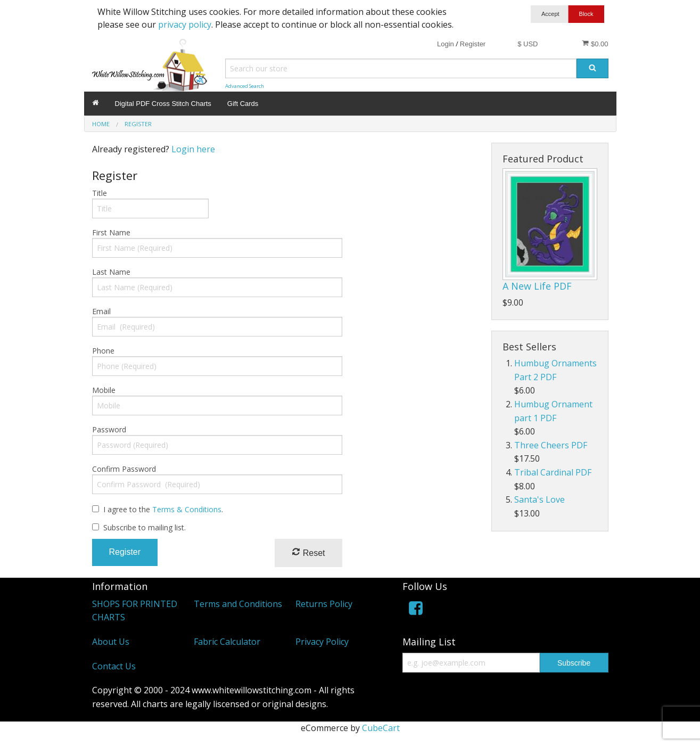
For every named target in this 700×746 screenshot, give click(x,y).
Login (446, 44)
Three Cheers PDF (551, 445)
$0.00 (595, 44)
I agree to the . (163, 509)
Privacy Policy (322, 642)
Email (101, 311)
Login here (193, 149)
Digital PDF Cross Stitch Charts (163, 104)
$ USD (528, 44)
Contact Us (114, 666)
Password (109, 429)
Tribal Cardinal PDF (553, 472)
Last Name (111, 272)
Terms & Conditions (187, 509)
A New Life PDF (537, 286)
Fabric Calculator (227, 642)
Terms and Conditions (238, 604)
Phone (103, 351)
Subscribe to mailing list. (145, 527)
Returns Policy (324, 604)
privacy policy (185, 24)
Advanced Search (245, 86)
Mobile (104, 390)
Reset (308, 552)
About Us (111, 642)
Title (100, 193)
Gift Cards (243, 104)
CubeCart (381, 728)
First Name (111, 232)
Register (473, 44)
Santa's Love (540, 499)
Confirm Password (124, 469)
